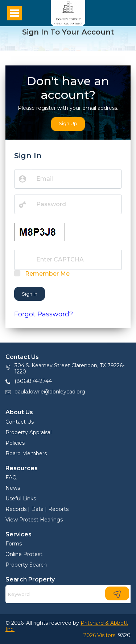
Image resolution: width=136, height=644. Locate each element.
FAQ (11, 477)
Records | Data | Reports (37, 509)
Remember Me (47, 274)
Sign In (30, 294)
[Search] (68, 594)
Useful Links (21, 499)
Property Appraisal (28, 432)
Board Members (26, 453)
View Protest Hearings (34, 520)
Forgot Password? (44, 314)
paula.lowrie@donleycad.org (50, 392)
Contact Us (20, 422)
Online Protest (24, 554)
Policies (15, 443)
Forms (14, 544)
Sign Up (68, 123)
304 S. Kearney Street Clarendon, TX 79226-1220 (69, 369)
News (13, 488)
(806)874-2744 (33, 381)
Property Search (26, 565)
